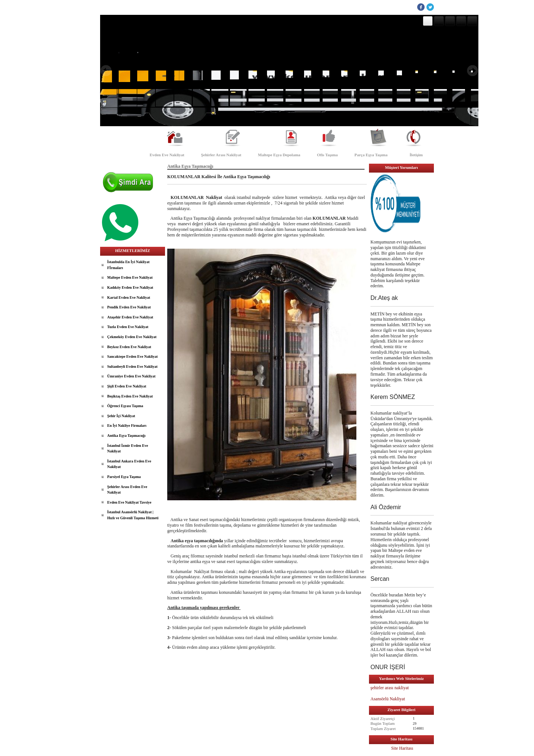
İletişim (416, 155)
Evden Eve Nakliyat (167, 155)
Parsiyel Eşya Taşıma (124, 477)
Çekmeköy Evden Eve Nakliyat (132, 337)
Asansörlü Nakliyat (388, 699)
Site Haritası (402, 748)
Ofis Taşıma (327, 155)
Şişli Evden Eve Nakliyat (127, 386)
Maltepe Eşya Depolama (279, 155)
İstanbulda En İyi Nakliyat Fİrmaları (128, 265)
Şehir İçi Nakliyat (121, 416)
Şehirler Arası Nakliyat (221, 155)
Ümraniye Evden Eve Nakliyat (131, 376)
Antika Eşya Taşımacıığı (126, 436)
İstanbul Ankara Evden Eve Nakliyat (129, 464)
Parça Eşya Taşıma (371, 155)
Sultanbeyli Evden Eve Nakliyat (132, 366)
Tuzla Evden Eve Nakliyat (128, 327)
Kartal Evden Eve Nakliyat (129, 297)
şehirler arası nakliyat (390, 688)
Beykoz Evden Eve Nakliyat (129, 347)
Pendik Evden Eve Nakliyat (129, 307)
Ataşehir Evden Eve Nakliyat (130, 317)
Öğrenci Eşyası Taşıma (125, 406)
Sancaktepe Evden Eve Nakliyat (132, 356)
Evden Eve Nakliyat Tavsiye (129, 502)
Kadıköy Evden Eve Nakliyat (130, 287)
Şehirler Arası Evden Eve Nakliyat (127, 490)
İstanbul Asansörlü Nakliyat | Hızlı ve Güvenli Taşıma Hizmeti (133, 515)
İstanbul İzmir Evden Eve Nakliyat (128, 449)
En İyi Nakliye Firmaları (127, 426)
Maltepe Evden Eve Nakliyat (130, 277)
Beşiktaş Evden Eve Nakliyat (130, 396)
